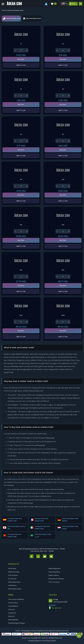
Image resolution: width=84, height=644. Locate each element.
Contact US (12, 613)
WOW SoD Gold (14, 572)
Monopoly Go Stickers (56, 579)
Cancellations (13, 606)
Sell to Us (11, 616)
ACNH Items (12, 585)
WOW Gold (12, 569)
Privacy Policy (13, 603)
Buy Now (21, 59)
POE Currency (13, 575)
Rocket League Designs (17, 623)
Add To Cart (21, 65)
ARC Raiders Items (15, 589)
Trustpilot (52, 605)
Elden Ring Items (54, 572)
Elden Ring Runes (55, 569)
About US (11, 610)
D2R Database (13, 620)
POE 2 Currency (54, 582)
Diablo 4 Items (54, 575)
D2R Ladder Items (14, 582)
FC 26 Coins (12, 579)
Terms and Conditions (16, 599)
